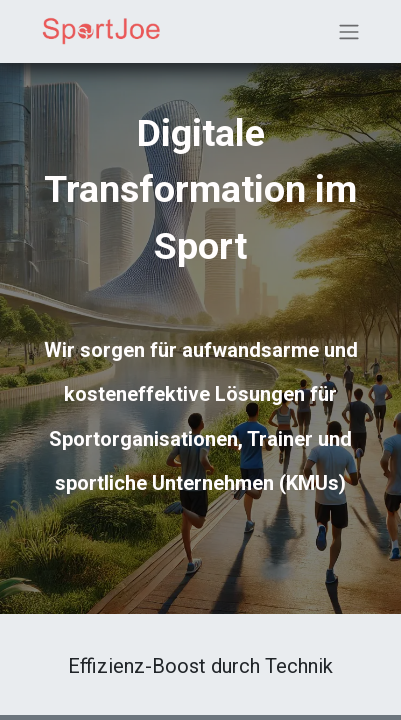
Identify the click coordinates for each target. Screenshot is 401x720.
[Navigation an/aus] (349, 31)
